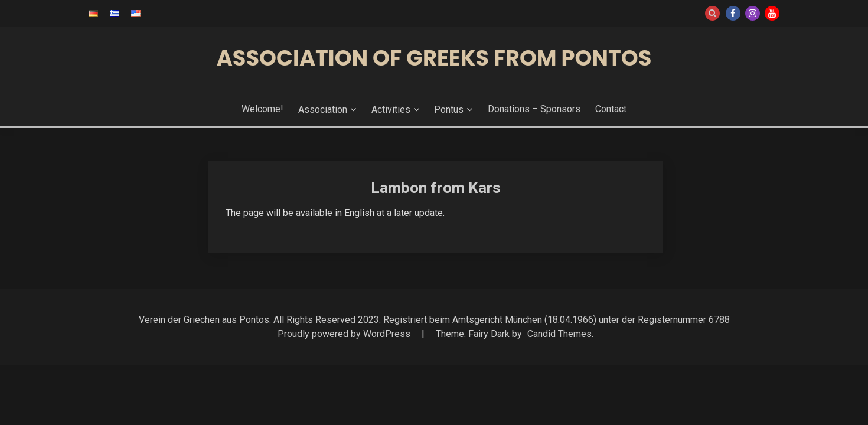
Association (323, 109)
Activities (391, 109)
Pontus (449, 109)
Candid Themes (559, 334)
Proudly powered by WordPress (345, 334)
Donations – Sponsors (534, 109)
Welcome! (262, 109)
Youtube (772, 13)
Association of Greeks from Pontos (434, 58)
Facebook (733, 13)
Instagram (753, 13)
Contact (611, 109)
